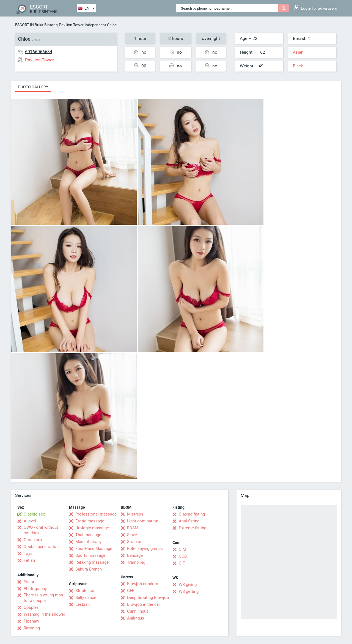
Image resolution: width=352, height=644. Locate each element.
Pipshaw (31, 621)
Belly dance (86, 598)
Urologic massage (92, 528)
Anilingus (136, 618)
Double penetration (41, 547)
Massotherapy (88, 542)
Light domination (143, 521)
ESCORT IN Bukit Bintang (36, 25)
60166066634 (39, 52)
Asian (298, 52)
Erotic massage (90, 521)
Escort (30, 582)
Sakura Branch (89, 569)
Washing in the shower (44, 614)
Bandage (135, 555)
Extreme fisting (193, 528)
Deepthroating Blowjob (148, 598)
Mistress (135, 514)
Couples (31, 607)
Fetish (29, 560)
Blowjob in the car (144, 604)
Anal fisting (189, 521)
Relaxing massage (92, 562)
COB (183, 556)
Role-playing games (145, 549)
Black (298, 66)
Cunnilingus (138, 611)
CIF (182, 563)
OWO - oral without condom (41, 530)
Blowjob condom (143, 584)
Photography (35, 589)
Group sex (33, 540)
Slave (132, 535)
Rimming (32, 628)
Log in (316, 7)
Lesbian (82, 604)
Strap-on (135, 542)
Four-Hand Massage (94, 549)
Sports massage (90, 555)
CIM (182, 549)
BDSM (133, 528)
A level (30, 521)
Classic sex (34, 514)
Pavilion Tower (71, 25)
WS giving (188, 585)
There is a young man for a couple (43, 598)
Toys (28, 553)
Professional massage (96, 514)
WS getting (189, 591)
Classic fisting (192, 514)
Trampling (136, 562)
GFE (131, 591)
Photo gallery (33, 87)
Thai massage (88, 535)
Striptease (85, 591)
